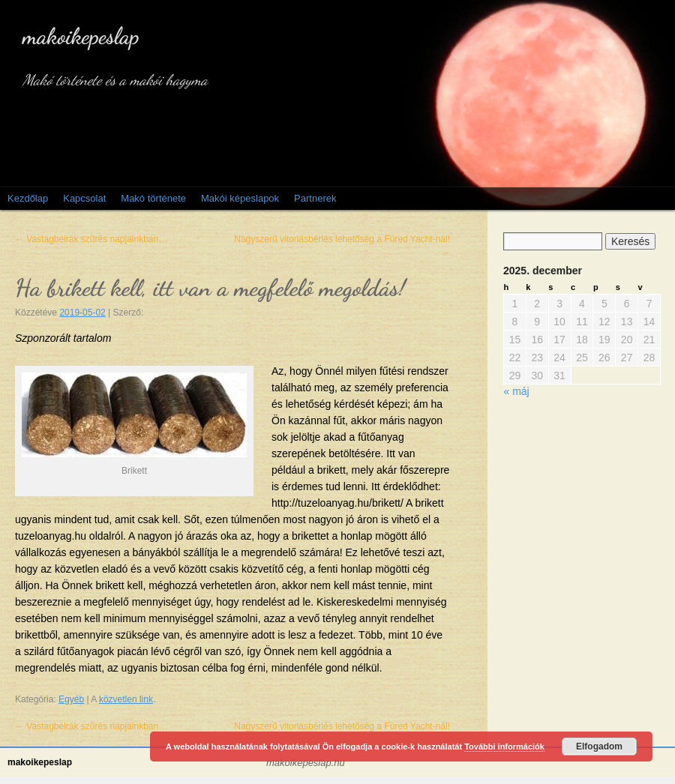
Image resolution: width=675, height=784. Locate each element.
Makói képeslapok (240, 198)
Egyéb (71, 699)
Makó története (153, 198)
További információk (504, 747)
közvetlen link (126, 699)
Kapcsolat (84, 198)
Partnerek (315, 198)
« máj (517, 391)
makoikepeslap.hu (306, 763)
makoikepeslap (81, 36)
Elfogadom (599, 747)
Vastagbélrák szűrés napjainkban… (91, 239)
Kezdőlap (28, 198)
